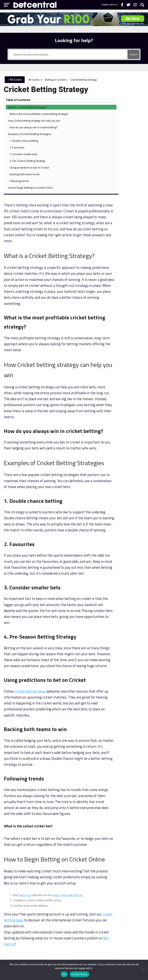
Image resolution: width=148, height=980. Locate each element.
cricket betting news (31, 584)
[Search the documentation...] (68, 54)
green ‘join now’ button (68, 788)
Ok (64, 974)
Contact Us (71, 928)
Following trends (132, 266)
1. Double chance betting (132, 184)
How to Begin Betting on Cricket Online (133, 279)
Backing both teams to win (134, 255)
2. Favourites (133, 196)
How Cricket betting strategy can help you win (133, 133)
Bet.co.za (102, 928)
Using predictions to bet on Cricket (133, 241)
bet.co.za (25, 788)
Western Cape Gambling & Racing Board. (118, 945)
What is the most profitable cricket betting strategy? (133, 110)
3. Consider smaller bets (134, 207)
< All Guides (15, 80)
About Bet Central (51, 928)
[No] (143, 970)
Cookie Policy (79, 974)
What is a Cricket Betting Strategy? (134, 90)
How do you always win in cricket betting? (134, 152)
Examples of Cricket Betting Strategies (134, 169)
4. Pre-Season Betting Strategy (132, 222)
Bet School (87, 928)
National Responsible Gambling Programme (30, 958)
